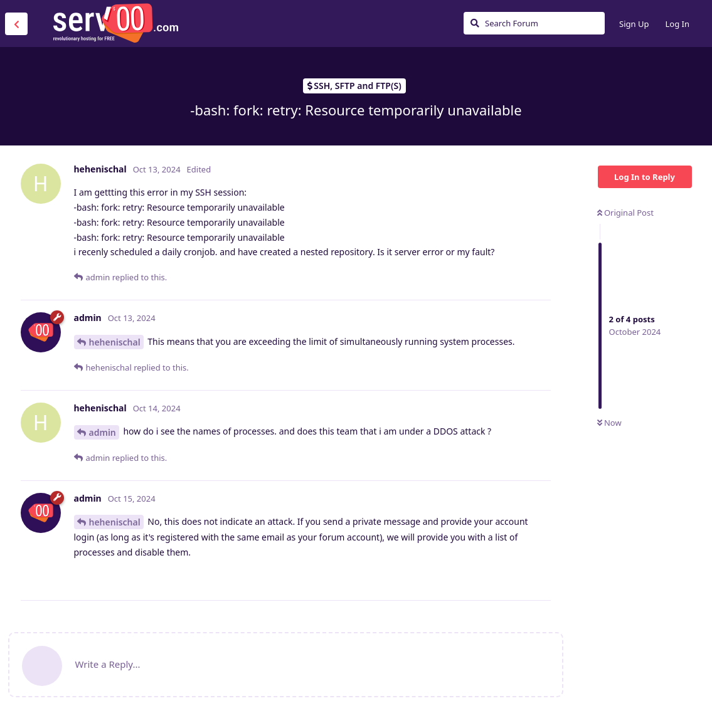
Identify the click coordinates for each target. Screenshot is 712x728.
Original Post (625, 213)
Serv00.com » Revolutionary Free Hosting (115, 23)
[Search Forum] (534, 23)
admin (103, 432)
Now (609, 423)
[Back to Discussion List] (16, 24)
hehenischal (115, 342)
